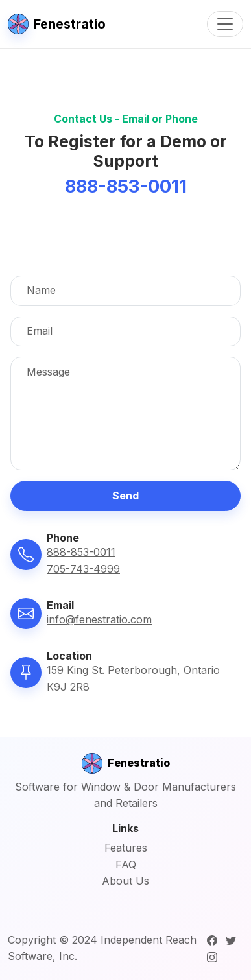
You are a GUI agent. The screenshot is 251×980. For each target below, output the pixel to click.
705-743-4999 (83, 569)
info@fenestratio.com (99, 619)
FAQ (126, 865)
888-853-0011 (81, 552)
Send (125, 496)
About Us (125, 881)
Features (126, 848)
